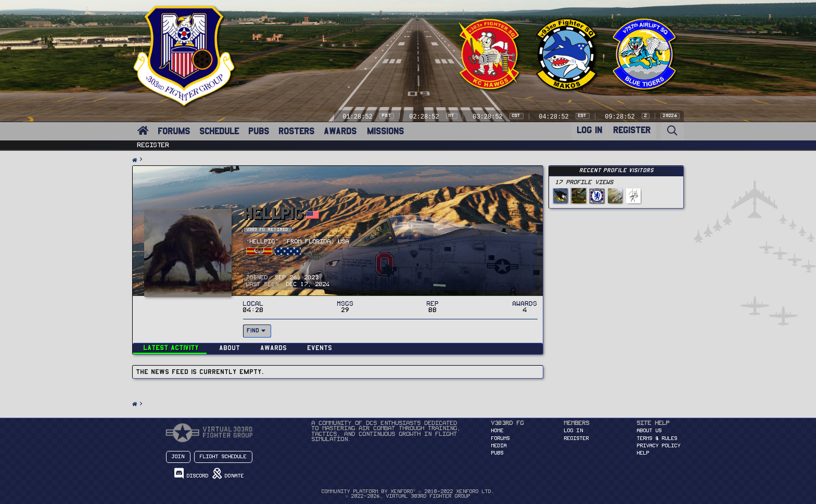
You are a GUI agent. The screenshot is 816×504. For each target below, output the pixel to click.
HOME (498, 431)
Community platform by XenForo (408, 492)
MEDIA (499, 446)
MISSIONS (385, 131)
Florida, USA (327, 242)
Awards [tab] (273, 348)
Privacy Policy (659, 446)
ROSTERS (296, 131)
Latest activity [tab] (171, 348)
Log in (574, 431)
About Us (649, 431)
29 (346, 310)
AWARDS (340, 131)
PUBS (259, 131)
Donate (228, 474)
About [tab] (229, 348)
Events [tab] (320, 348)
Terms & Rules (657, 438)
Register (154, 145)
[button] (151, 125)
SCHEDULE (219, 131)
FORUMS (174, 131)
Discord (192, 474)
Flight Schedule (223, 457)
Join (178, 457)
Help (643, 453)
